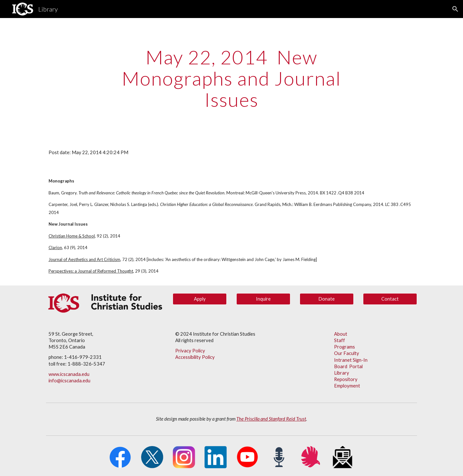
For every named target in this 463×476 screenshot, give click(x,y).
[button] (455, 9)
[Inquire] (263, 299)
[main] (232, 78)
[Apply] (200, 299)
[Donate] (327, 299)
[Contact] (390, 299)
